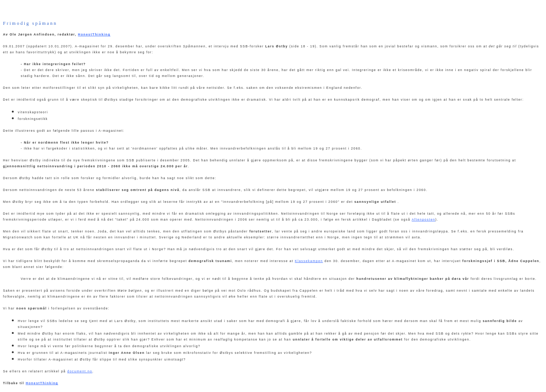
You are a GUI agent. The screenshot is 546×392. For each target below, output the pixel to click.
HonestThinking (94, 34)
